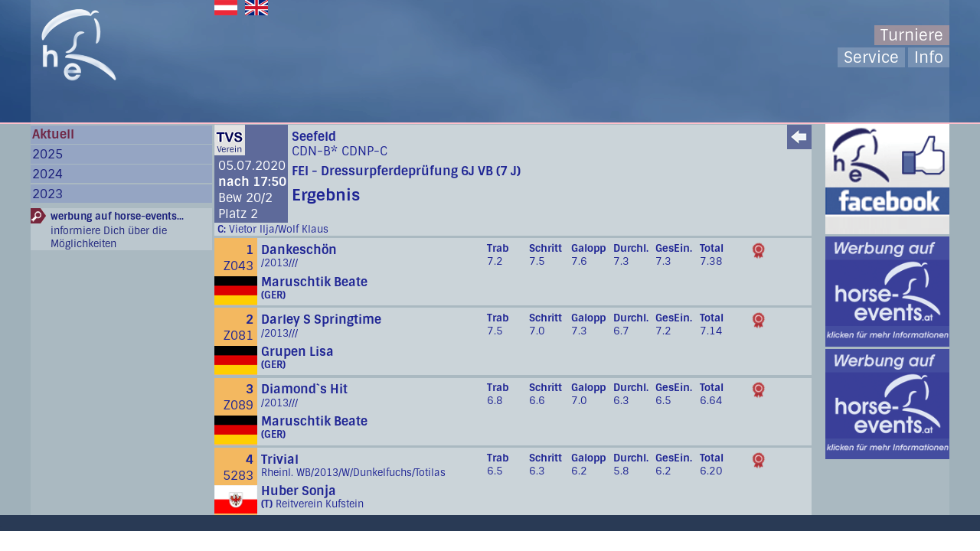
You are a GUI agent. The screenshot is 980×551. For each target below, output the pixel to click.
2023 (47, 194)
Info (929, 57)
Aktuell (53, 134)
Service (871, 57)
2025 (47, 154)
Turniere (912, 35)
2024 (47, 174)
